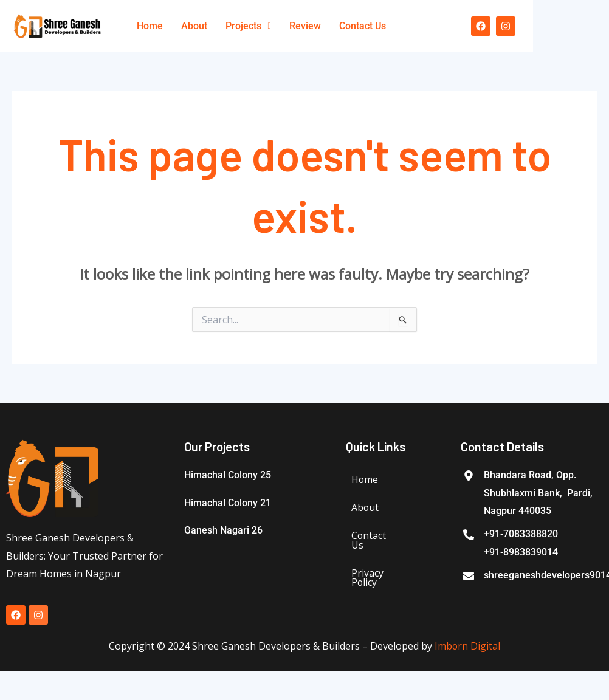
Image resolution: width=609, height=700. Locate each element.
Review (305, 26)
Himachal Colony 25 (228, 475)
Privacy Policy (367, 578)
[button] (248, 26)
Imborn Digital (468, 646)
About (194, 26)
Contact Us (363, 26)
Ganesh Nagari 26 (223, 530)
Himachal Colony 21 (228, 503)
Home (150, 26)
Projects (248, 26)
